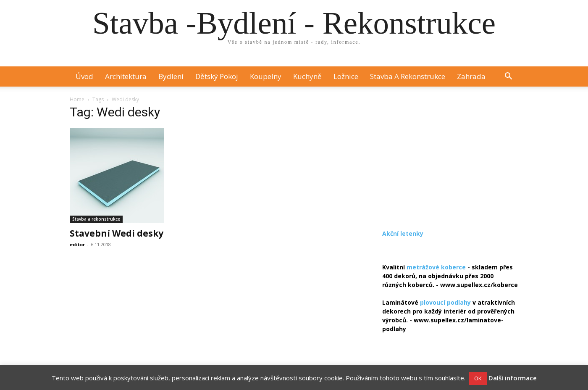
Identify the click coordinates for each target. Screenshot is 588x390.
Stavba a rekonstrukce (408, 76)
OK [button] (478, 378)
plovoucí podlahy (445, 302)
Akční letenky (403, 233)
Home (77, 99)
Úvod (84, 76)
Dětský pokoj (217, 76)
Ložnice (346, 76)
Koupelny (266, 76)
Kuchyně (307, 76)
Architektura (126, 76)
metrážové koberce (436, 267)
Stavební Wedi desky (117, 233)
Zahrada (471, 76)
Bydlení (171, 76)
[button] (508, 77)
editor (77, 244)
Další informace (513, 378)
